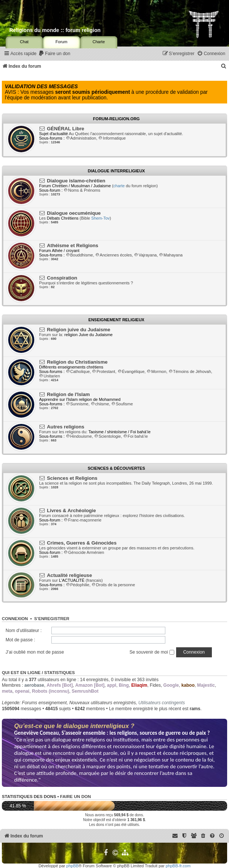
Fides (155, 685)
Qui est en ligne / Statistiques (38, 673)
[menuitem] (54, 54)
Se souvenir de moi (152, 652)
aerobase (34, 685)
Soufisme (122, 404)
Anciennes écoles (114, 255)
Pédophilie (78, 585)
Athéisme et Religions (73, 245)
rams (195, 709)
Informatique (112, 138)
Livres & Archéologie (71, 510)
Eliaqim (139, 685)
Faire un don (75, 797)
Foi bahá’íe (136, 436)
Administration (81, 138)
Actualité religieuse (69, 575)
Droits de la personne (113, 585)
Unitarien (50, 376)
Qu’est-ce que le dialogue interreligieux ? (74, 726)
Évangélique (131, 371)
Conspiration (62, 278)
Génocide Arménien (84, 552)
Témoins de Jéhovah (190, 371)
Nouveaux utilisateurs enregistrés (103, 703)
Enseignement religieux (116, 320)
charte (119, 186)
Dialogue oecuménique (74, 213)
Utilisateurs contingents (161, 703)
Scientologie (108, 436)
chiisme (100, 404)
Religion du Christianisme (77, 362)
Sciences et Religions (72, 478)
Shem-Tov (101, 218)
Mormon (156, 371)
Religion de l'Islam (68, 394)
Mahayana (171, 255)
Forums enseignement (44, 703)
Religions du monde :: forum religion (55, 30)
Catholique (78, 371)
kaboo (188, 685)
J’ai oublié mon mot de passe (35, 652)
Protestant (104, 371)
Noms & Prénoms (82, 190)
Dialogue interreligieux (116, 171)
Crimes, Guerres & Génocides (82, 543)
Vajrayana (145, 255)
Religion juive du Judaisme (79, 330)
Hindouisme (79, 436)
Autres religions (66, 427)
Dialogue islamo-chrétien (76, 181)
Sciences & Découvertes (116, 468)
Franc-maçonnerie (82, 520)
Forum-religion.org (116, 119)
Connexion (15, 619)
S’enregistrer (52, 619)
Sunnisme (77, 404)
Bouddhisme (79, 255)
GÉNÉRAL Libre (66, 129)
